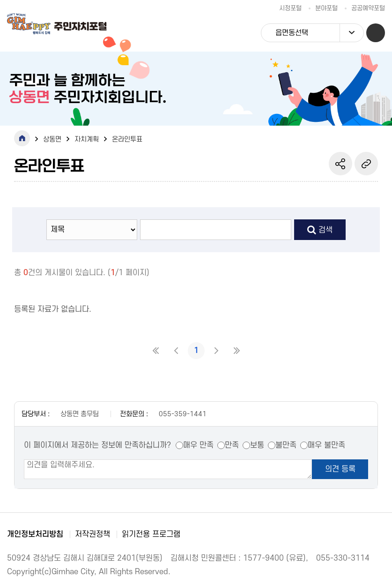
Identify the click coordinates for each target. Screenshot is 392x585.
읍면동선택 (319, 33)
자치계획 (87, 139)
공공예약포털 (368, 8)
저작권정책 (92, 534)
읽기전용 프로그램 (151, 534)
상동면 (52, 139)
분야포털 (326, 8)
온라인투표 (127, 139)
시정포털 (290, 8)
